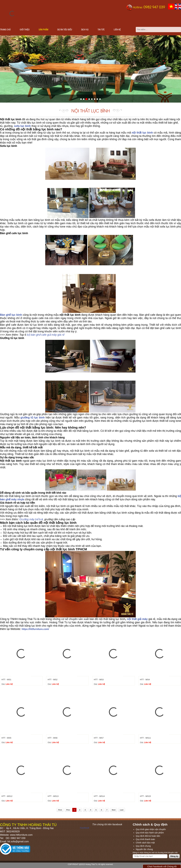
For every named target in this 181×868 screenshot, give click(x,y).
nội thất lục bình (142, 133)
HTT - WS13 (53, 796)
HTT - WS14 (99, 796)
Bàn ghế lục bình (11, 315)
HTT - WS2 (53, 680)
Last (122, 810)
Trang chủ (5, 29)
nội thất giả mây (137, 619)
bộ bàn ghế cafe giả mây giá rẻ (46, 335)
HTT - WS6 (53, 738)
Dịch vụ (85, 29)
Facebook (85, 828)
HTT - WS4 (145, 680)
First (60, 810)
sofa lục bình (22, 126)
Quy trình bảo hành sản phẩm (150, 833)
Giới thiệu (25, 29)
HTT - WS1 (6, 680)
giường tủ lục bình (33, 418)
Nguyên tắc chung (144, 849)
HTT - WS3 (99, 680)
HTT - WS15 (145, 796)
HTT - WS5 (6, 738)
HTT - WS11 (145, 738)
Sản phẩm (43, 29)
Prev (68, 810)
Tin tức (101, 29)
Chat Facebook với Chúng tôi (162, 866)
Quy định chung (143, 846)
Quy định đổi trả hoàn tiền (148, 836)
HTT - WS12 (7, 796)
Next (114, 810)
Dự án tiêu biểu (65, 29)
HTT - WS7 (99, 738)
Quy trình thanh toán (145, 839)
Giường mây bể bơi (31, 519)
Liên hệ (117, 29)
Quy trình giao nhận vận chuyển (151, 829)
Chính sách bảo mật (145, 843)
